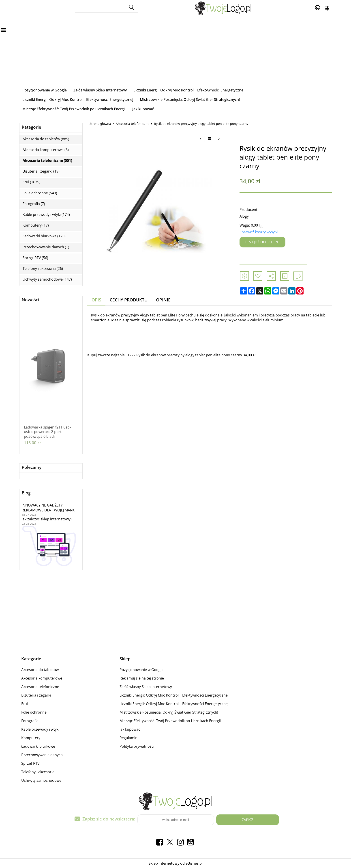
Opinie (163, 300)
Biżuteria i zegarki (36, 695)
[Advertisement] (175, 52)
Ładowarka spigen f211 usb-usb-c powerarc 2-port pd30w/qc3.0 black (47, 432)
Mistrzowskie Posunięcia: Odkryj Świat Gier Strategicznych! (190, 100)
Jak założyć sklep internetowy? (47, 519)
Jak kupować (143, 109)
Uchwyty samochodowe (41, 780)
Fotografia (30, 721)
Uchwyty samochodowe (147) (47, 279)
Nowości (30, 300)
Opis (96, 300)
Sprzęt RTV (30, 763)
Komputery (31, 738)
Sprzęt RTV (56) (35, 258)
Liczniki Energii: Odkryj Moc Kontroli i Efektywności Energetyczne (188, 90)
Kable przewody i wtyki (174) (46, 215)
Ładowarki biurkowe (38, 746)
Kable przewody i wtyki (40, 729)
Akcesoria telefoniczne (133, 124)
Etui (25, 704)
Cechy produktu (129, 300)
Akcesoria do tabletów (40, 670)
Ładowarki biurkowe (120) (44, 236)
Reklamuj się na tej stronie (142, 678)
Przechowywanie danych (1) (46, 247)
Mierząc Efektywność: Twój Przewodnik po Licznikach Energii (74, 109)
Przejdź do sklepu (262, 242)
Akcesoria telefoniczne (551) (47, 161)
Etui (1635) (31, 182)
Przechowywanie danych (42, 755)
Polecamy (32, 467)
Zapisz (247, 820)
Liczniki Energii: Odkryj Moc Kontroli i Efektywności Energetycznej (78, 100)
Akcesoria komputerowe (42, 678)
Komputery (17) (36, 225)
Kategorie (31, 127)
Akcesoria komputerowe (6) (46, 150)
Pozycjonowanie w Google (45, 90)
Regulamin (128, 738)
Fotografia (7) (34, 204)
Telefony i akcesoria (38, 772)
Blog (26, 493)
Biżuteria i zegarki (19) (41, 171)
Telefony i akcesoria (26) (43, 269)
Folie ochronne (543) (40, 193)
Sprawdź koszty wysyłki (259, 232)
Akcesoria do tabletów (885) (46, 139)
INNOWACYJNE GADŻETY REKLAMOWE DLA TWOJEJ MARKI (49, 508)
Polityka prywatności (137, 746)
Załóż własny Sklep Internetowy (100, 90)
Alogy (244, 216)
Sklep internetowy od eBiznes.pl (176, 863)
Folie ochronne (34, 712)
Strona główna (100, 124)
